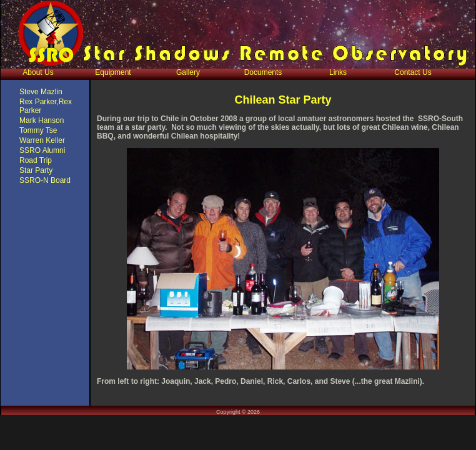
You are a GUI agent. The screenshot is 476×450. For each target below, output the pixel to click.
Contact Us (413, 72)
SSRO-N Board (45, 180)
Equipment (113, 72)
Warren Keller (42, 140)
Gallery (188, 72)
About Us (38, 72)
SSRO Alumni (42, 150)
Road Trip (36, 160)
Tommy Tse (38, 130)
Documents (263, 72)
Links (338, 72)
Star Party (36, 170)
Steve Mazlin (41, 92)
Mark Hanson (42, 120)
